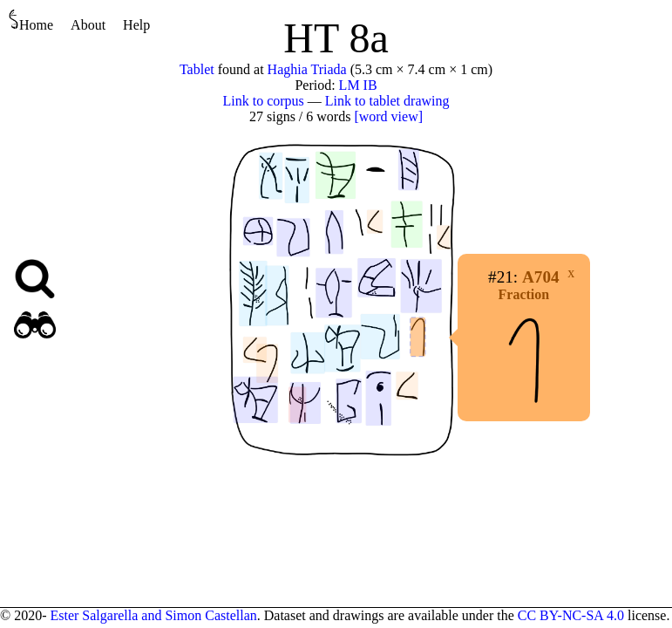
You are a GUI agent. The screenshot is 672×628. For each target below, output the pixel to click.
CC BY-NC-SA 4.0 (571, 615)
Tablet (197, 69)
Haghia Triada (307, 69)
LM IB (358, 85)
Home (31, 20)
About (88, 25)
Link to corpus (264, 101)
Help (136, 25)
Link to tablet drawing (387, 101)
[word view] (388, 116)
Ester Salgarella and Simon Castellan (153, 615)
